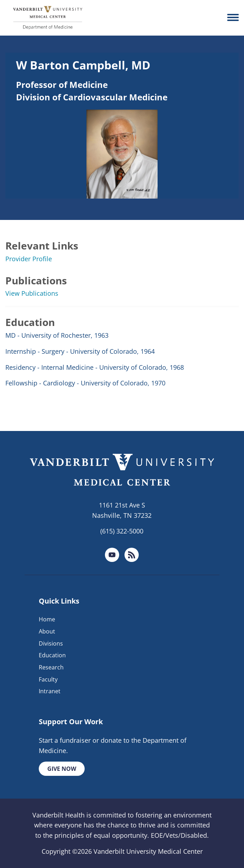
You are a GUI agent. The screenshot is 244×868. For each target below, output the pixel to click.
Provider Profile (29, 259)
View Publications (32, 293)
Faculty (48, 679)
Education (52, 655)
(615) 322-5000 (122, 531)
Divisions (51, 643)
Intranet (50, 691)
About (47, 631)
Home (47, 619)
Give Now (62, 769)
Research (51, 667)
